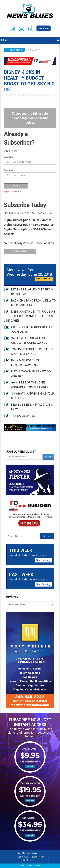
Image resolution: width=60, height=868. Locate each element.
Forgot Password (12, 192)
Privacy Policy (37, 857)
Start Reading (43, 560)
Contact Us (23, 857)
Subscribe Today (20, 251)
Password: (9, 170)
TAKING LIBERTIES (23, 416)
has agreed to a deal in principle (27, 102)
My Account (35, 866)
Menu (4, 40)
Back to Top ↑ (30, 860)
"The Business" (14, 50)
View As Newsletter (44, 279)
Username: (9, 157)
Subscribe (44, 28)
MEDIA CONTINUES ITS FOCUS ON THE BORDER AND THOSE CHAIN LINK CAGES (29, 316)
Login (22, 866)
